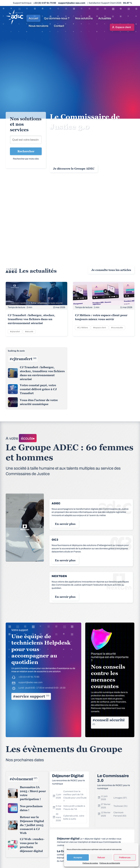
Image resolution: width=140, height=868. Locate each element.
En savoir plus (65, 524)
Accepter (78, 858)
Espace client (123, 27)
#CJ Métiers (83, 328)
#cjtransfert (15, 332)
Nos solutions (84, 18)
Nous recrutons (38, 26)
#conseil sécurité (109, 722)
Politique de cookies (90, 863)
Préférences (125, 858)
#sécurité (29, 332)
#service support (31, 696)
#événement (23, 779)
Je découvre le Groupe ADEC (74, 169)
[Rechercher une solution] (26, 140)
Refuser (101, 858)
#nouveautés (117, 328)
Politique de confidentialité (110, 863)
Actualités (105, 18)
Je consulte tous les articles (111, 270)
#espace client (100, 328)
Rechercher (26, 151)
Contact (59, 26)
